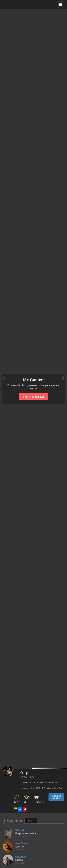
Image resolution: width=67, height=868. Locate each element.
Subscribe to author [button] (56, 797)
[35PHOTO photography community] (16, 5)
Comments (14, 821)
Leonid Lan (21, 857)
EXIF (31, 821)
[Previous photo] (3, 378)
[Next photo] (63, 378)
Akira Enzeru (21, 843)
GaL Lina (20, 830)
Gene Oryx (27, 777)
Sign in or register (33, 397)
